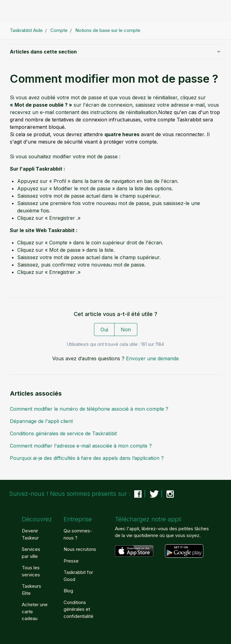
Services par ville (31, 553)
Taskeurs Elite (31, 590)
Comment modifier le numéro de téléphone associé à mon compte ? (89, 409)
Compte (59, 30)
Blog (68, 591)
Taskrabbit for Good (78, 576)
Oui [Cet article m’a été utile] (104, 330)
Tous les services (31, 571)
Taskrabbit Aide (26, 30)
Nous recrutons (80, 549)
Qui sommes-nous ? (78, 534)
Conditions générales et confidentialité (78, 609)
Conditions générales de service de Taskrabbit (63, 433)
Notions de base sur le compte (108, 30)
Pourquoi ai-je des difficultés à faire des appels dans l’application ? (87, 458)
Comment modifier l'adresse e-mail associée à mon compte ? (81, 446)
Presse (71, 561)
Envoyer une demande (152, 358)
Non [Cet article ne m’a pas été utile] (126, 330)
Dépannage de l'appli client (41, 421)
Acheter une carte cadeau (35, 611)
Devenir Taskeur (30, 534)
